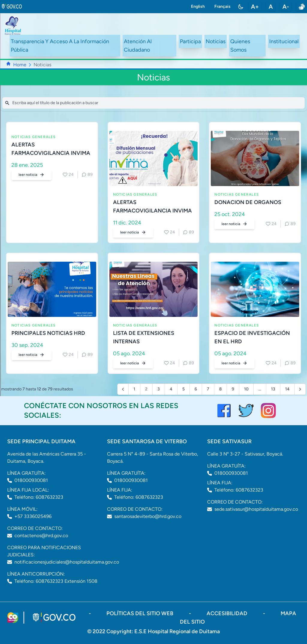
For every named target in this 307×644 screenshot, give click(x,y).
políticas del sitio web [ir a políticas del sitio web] (140, 613)
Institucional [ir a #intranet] (284, 41)
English (198, 6)
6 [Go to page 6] (196, 389)
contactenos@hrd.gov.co (41, 536)
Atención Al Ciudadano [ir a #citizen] (138, 46)
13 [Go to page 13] (273, 389)
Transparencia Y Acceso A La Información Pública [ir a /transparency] (60, 46)
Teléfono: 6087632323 (39, 497)
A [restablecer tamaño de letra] (271, 7)
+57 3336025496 (33, 516)
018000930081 (31, 480)
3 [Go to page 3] (159, 389)
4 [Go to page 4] (171, 389)
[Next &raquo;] (300, 389)
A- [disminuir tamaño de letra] (286, 7)
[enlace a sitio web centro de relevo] (302, 7)
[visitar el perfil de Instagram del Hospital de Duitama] (268, 411)
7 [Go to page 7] (208, 389)
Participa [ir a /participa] (190, 41)
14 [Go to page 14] (287, 389)
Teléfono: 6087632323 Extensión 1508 (56, 581)
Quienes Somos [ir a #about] (240, 46)
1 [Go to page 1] (134, 389)
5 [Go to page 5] (183, 389)
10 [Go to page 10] (246, 389)
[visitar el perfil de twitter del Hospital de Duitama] (246, 411)
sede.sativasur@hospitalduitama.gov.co (256, 509)
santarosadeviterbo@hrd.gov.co (148, 516)
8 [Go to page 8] (221, 389)
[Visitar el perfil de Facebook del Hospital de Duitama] (224, 411)
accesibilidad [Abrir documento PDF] (228, 613)
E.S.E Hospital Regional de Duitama (177, 631)
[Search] (153, 103)
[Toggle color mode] (241, 7)
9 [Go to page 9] (233, 389)
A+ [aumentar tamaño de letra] (255, 7)
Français (222, 6)
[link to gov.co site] (12, 7)
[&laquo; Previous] (123, 389)
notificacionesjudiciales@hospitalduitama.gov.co (67, 562)
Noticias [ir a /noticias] (216, 41)
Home (20, 65)
